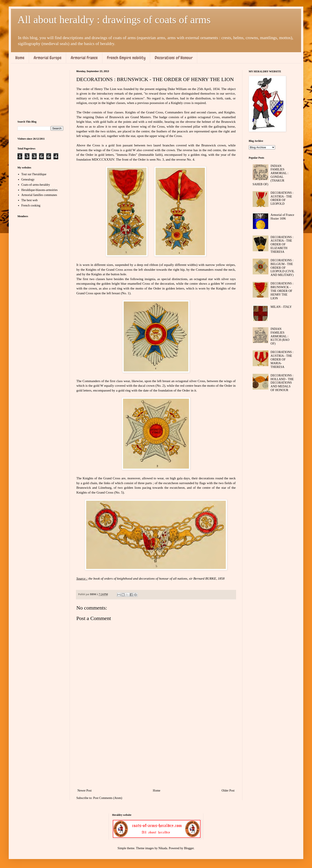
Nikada (163, 848)
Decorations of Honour (174, 58)
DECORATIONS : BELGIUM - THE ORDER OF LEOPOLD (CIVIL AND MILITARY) (282, 268)
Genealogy (28, 179)
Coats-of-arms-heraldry (36, 185)
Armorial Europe (48, 58)
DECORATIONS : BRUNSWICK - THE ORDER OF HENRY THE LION (282, 291)
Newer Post (85, 791)
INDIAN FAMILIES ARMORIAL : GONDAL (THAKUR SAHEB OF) (271, 175)
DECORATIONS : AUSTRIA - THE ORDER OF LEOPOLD (282, 198)
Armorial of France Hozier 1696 (282, 217)
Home (20, 58)
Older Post (228, 791)
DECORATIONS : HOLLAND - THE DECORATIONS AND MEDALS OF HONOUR (282, 383)
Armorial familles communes (39, 195)
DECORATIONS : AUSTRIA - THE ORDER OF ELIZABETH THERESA (282, 244)
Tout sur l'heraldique (34, 174)
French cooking (31, 205)
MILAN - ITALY (281, 307)
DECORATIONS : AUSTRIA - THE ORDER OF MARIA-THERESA (282, 359)
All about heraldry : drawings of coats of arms (114, 20)
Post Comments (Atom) (108, 798)
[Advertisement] (156, 752)
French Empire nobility (126, 58)
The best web (30, 200)
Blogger (189, 848)
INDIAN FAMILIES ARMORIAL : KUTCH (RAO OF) (280, 336)
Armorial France (84, 58)
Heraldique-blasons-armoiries (39, 190)
